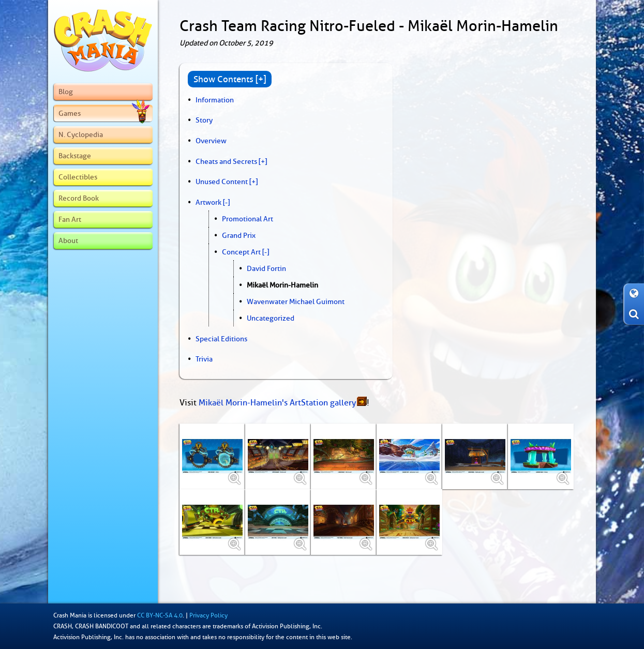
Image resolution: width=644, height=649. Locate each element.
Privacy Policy (208, 615)
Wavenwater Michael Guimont (296, 301)
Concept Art (241, 252)
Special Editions (221, 339)
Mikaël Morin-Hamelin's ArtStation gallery (277, 403)
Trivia (204, 359)
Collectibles (78, 177)
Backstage (75, 156)
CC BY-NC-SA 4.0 (160, 615)
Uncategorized (271, 318)
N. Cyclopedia (81, 134)
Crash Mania (70, 615)
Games (104, 113)
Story (204, 120)
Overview (211, 141)
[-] (226, 202)
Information (215, 100)
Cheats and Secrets (226, 161)
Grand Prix (239, 235)
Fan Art (70, 219)
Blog (66, 92)
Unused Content (222, 182)
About (68, 240)
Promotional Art (248, 219)
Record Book (79, 198)
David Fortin (266, 268)
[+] (263, 161)
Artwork (208, 202)
